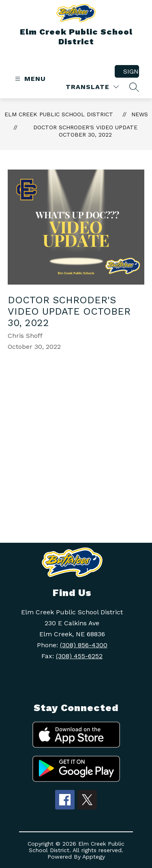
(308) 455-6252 (79, 656)
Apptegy (94, 857)
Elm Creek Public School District (59, 114)
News (140, 114)
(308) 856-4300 (84, 645)
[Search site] (134, 87)
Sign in (131, 71)
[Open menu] (29, 79)
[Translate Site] (92, 87)
